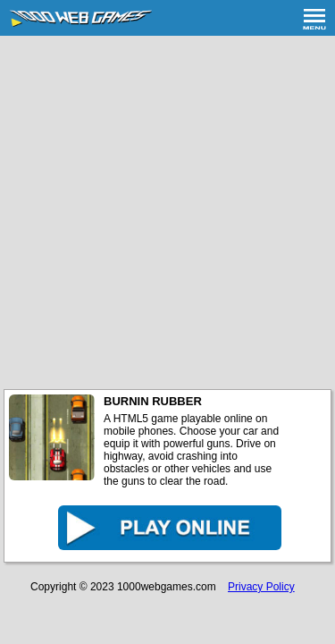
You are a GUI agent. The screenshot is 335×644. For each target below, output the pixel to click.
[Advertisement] (167, 212)
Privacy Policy (261, 587)
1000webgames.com (167, 587)
